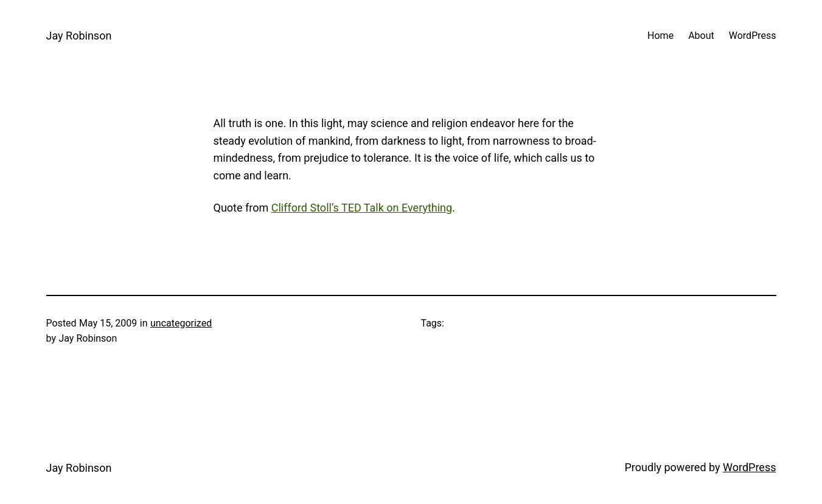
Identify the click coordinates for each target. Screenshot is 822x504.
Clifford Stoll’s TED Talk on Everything (362, 208)
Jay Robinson (79, 36)
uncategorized (181, 323)
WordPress (749, 467)
